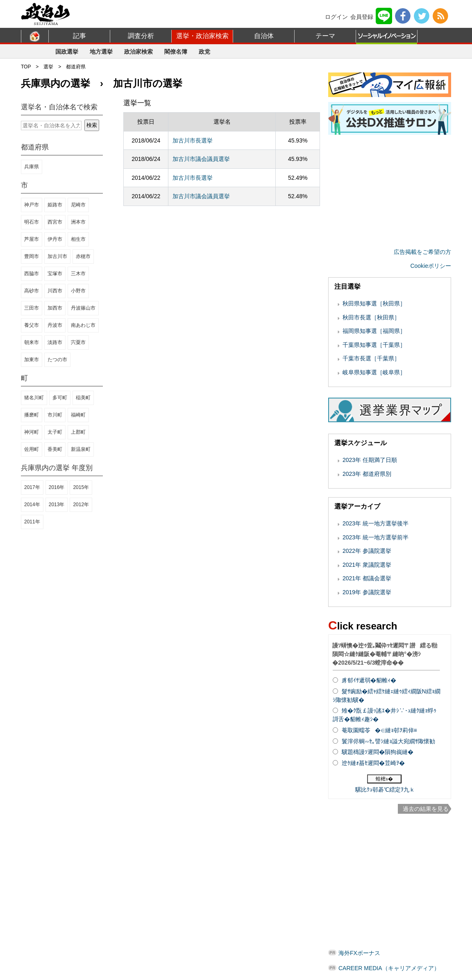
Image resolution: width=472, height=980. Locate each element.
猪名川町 (34, 398)
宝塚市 (55, 274)
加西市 (55, 308)
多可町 (60, 398)
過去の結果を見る (426, 809)
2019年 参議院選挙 (367, 592)
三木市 (78, 274)
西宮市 (55, 222)
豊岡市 (32, 256)
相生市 (78, 239)
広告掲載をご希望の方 (422, 252)
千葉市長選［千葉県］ (371, 358)
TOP (26, 67)
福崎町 (78, 415)
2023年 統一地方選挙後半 (376, 523)
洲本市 (78, 222)
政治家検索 (138, 52)
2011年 (32, 522)
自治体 (264, 36)
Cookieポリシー (431, 266)
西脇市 (32, 274)
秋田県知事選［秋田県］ (374, 303)
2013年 (57, 505)
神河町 (32, 432)
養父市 (32, 325)
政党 (204, 52)
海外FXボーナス (359, 953)
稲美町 (83, 398)
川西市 (55, 291)
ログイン (336, 17)
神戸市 (32, 205)
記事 (79, 36)
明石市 (32, 222)
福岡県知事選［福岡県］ (374, 331)
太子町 (55, 432)
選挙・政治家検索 (202, 36)
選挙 (48, 67)
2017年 (32, 487)
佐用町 (32, 449)
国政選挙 (67, 52)
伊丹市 (55, 239)
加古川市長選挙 (193, 140)
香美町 (55, 449)
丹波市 (55, 325)
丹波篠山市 (83, 308)
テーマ (325, 36)
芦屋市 (32, 239)
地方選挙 (101, 52)
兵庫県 (32, 167)
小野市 (78, 291)
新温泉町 (81, 449)
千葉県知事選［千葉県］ (374, 345)
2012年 (81, 505)
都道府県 (76, 67)
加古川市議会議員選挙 (201, 159)
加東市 (32, 360)
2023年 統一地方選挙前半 (376, 537)
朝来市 (32, 342)
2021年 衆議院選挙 (367, 565)
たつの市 (57, 360)
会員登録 (362, 17)
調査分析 (141, 36)
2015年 (81, 487)
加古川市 (57, 256)
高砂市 (32, 291)
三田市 (32, 308)
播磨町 (32, 415)
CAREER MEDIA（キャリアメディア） (389, 968)
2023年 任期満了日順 (370, 460)
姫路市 (55, 205)
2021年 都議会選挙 (367, 578)
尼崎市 (78, 205)
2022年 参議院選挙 (367, 551)
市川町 (55, 415)
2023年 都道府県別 (367, 474)
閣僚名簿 (176, 52)
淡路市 (55, 342)
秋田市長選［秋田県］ (371, 317)
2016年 (57, 487)
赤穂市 (83, 256)
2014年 (32, 505)
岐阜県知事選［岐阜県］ (374, 372)
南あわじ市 (83, 325)
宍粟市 (78, 342)
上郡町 (78, 432)
